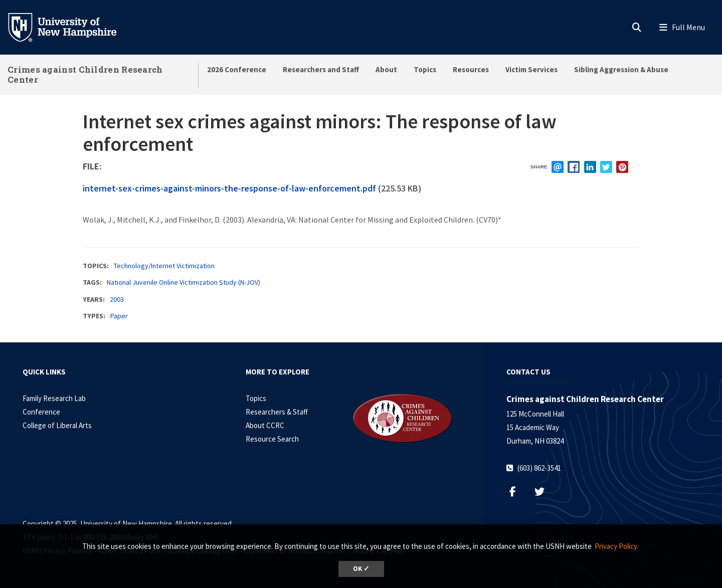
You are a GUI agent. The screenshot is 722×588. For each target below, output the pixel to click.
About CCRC (265, 425)
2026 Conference (237, 69)
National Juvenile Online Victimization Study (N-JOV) (184, 282)
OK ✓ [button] (361, 569)
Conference (41, 412)
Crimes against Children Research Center (85, 74)
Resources (471, 69)
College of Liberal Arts (57, 425)
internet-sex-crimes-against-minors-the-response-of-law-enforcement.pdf (229, 188)
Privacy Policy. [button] (616, 546)
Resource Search (272, 439)
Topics (425, 69)
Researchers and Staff (321, 69)
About (386, 69)
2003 (117, 299)
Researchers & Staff (277, 412)
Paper (119, 316)
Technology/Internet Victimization (164, 266)
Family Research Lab (54, 398)
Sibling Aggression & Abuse (621, 69)
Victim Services (531, 69)
